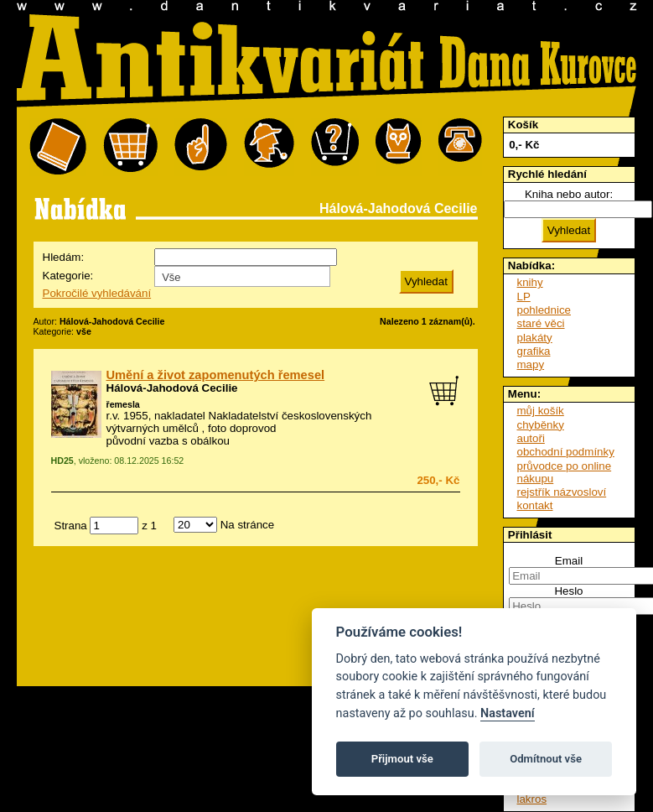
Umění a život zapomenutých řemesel (216, 375)
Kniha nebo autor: (569, 194)
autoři (531, 438)
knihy (530, 282)
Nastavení (508, 713)
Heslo (568, 591)
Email (569, 561)
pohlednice (544, 310)
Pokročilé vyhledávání (97, 293)
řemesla (123, 404)
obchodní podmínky (566, 452)
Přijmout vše (402, 759)
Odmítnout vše (546, 759)
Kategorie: (68, 276)
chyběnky (541, 425)
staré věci (541, 323)
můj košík (541, 411)
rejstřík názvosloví (562, 492)
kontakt (535, 505)
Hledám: (64, 257)
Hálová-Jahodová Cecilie (172, 388)
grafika (534, 351)
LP (524, 297)
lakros (532, 799)
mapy (531, 364)
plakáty (535, 338)
